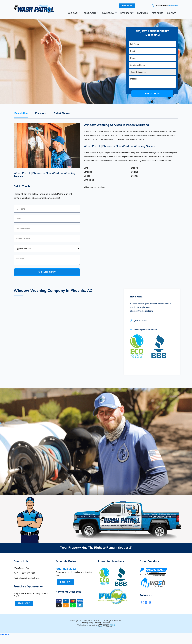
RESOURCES (127, 13)
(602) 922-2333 (173, 5)
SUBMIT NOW (47, 272)
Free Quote (157, 13)
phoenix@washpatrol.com (145, 330)
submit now (152, 94)
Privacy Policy (88, 623)
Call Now (5, 634)
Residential (91, 13)
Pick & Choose (62, 113)
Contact (172, 13)
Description (21, 113)
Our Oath (74, 13)
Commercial (109, 13)
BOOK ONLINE (127, 6)
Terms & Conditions (102, 623)
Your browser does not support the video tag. (96, 441)
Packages (142, 13)
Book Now (65, 582)
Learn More (24, 603)
